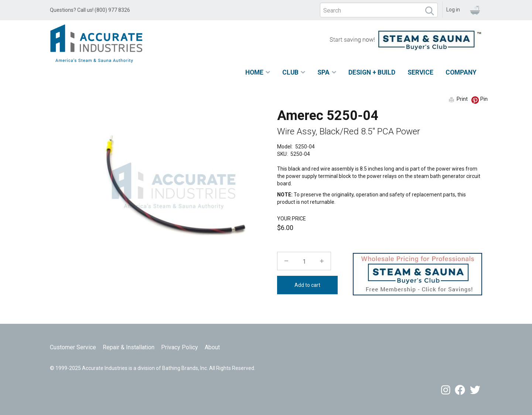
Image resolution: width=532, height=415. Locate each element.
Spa (323, 72)
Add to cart (307, 285)
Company (461, 72)
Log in (453, 10)
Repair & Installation (129, 347)
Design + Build (372, 72)
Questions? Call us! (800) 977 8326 (90, 10)
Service (420, 72)
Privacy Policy (180, 347)
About (212, 347)
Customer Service (73, 347)
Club (290, 72)
